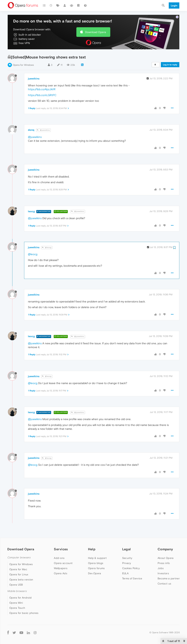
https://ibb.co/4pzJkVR (42, 89)
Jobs (161, 568)
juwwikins (34, 79)
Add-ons (59, 558)
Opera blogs (96, 563)
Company (165, 549)
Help (92, 549)
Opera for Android (20, 598)
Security (127, 558)
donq (31, 130)
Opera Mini (16, 603)
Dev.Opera (95, 573)
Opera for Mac (18, 569)
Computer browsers (19, 558)
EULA (125, 573)
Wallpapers (61, 568)
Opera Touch (17, 608)
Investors (163, 573)
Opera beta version (21, 580)
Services (61, 549)
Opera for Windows (23, 65)
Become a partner (169, 578)
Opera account (63, 563)
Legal (127, 549)
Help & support (97, 558)
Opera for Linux (19, 574)
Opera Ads (61, 573)
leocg (31, 211)
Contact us (164, 584)
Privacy (127, 563)
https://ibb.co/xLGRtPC (42, 95)
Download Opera (96, 32)
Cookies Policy (131, 568)
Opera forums (96, 568)
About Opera (166, 558)
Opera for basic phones (24, 613)
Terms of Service (132, 578)
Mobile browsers (17, 591)
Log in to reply (170, 65)
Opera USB (16, 585)
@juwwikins (43, 130)
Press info (164, 563)
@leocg (47, 248)
